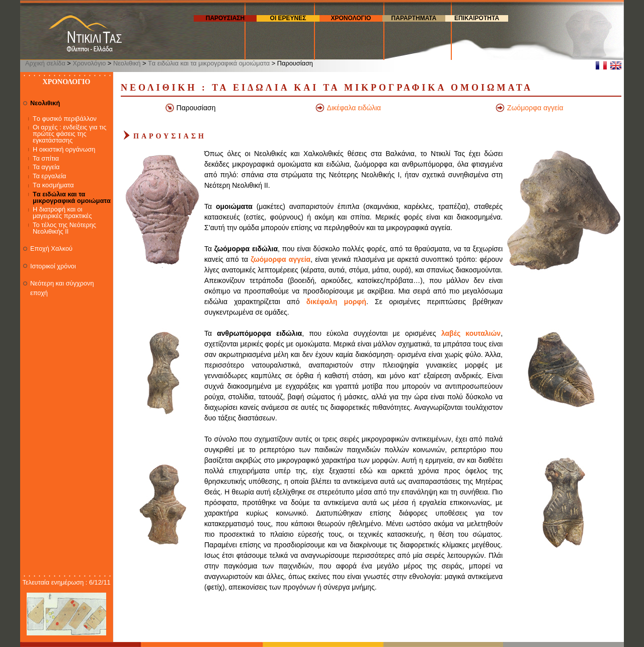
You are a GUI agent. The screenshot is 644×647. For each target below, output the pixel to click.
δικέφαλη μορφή (336, 302)
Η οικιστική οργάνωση (64, 150)
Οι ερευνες (288, 18)
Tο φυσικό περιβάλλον (65, 119)
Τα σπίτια (46, 159)
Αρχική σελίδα (45, 63)
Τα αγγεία (46, 167)
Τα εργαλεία (50, 176)
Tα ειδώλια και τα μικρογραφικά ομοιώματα (209, 63)
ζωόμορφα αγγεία (280, 259)
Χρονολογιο (351, 18)
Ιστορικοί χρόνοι (53, 266)
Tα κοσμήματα (53, 186)
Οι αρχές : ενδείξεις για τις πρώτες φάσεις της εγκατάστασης (69, 134)
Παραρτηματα (414, 18)
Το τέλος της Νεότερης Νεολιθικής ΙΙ (64, 229)
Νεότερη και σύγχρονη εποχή (62, 288)
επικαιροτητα (477, 18)
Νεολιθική (127, 63)
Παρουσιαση (225, 18)
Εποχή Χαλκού (51, 248)
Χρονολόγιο (89, 63)
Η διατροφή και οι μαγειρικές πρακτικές (62, 213)
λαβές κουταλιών (471, 333)
